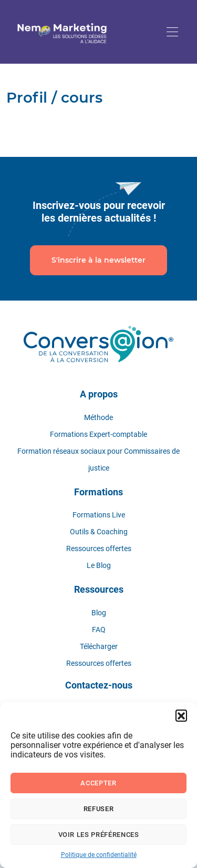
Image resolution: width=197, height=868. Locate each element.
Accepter (98, 783)
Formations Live (99, 515)
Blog (99, 613)
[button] (181, 715)
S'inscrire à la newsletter (98, 260)
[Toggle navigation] (172, 32)
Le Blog (99, 565)
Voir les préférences (99, 835)
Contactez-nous (99, 685)
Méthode (98, 417)
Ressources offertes (99, 548)
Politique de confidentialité (99, 855)
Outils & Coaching (99, 532)
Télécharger (99, 646)
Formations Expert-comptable (98, 434)
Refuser (99, 809)
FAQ (99, 630)
